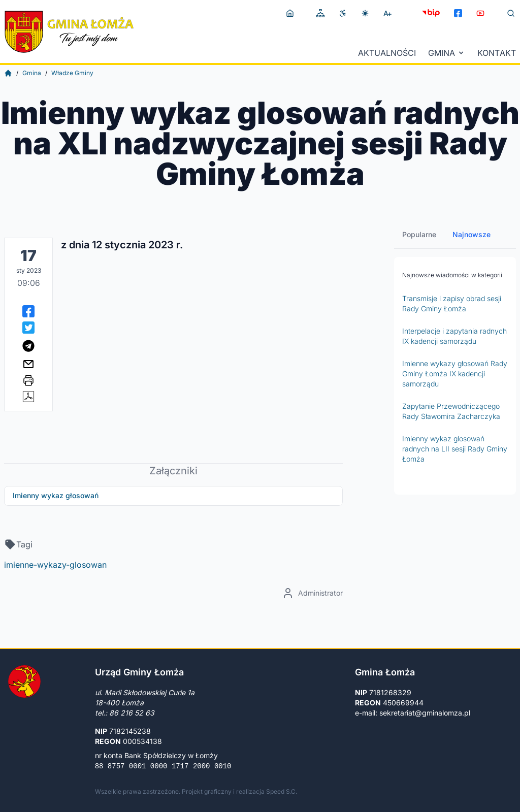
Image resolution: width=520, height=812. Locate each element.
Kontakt (497, 53)
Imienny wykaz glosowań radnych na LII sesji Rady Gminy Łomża (455, 449)
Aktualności (387, 53)
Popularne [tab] (419, 234)
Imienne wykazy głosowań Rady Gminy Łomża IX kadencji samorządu (455, 373)
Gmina (447, 53)
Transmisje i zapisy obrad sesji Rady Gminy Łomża (452, 303)
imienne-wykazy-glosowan (55, 565)
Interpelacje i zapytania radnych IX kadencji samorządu (454, 336)
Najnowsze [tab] (472, 234)
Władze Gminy (72, 73)
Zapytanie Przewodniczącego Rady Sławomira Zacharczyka (451, 411)
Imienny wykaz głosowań (56, 495)
